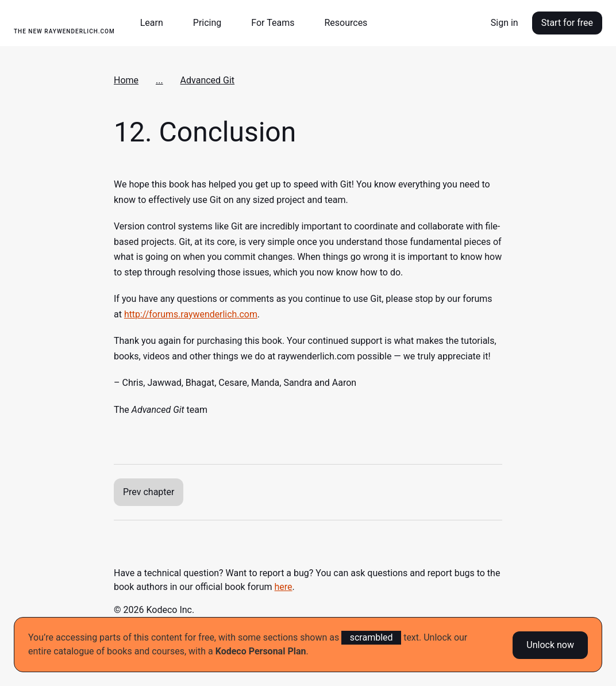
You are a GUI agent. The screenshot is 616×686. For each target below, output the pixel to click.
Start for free (567, 23)
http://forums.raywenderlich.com (191, 314)
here (284, 587)
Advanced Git (208, 80)
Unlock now (550, 644)
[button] (156, 23)
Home (126, 80)
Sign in (505, 23)
